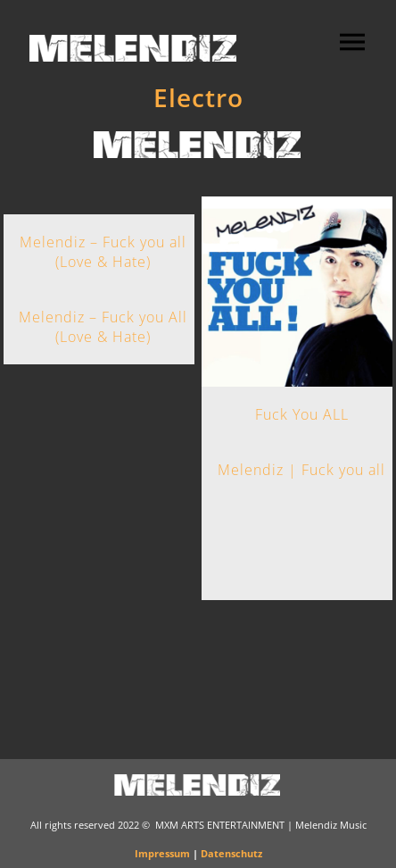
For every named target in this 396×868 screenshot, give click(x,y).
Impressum (162, 853)
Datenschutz (231, 853)
